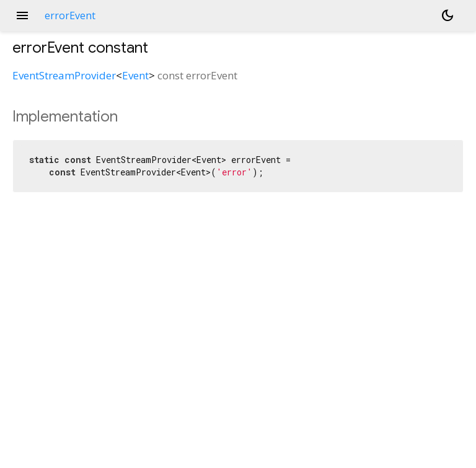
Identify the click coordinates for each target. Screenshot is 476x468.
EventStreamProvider (64, 75)
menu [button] (22, 15)
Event (135, 75)
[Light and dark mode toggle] (447, 15)
